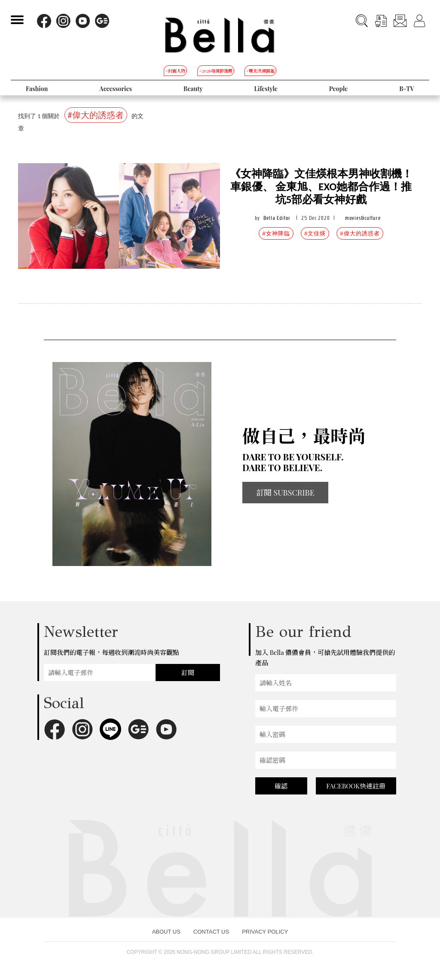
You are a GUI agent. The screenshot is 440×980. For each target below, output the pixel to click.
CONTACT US (211, 932)
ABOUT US (166, 932)
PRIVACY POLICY (265, 932)
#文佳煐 (315, 233)
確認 (281, 786)
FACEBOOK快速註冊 (356, 786)
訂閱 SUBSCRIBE (285, 493)
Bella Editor (277, 218)
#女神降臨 (276, 233)
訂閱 (188, 673)
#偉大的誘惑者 (360, 233)
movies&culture (363, 218)
